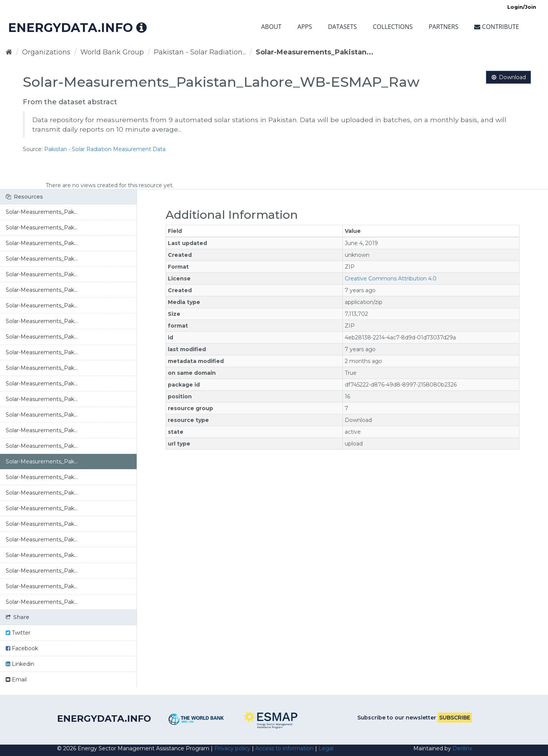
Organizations (46, 52)
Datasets (342, 27)
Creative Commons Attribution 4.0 (391, 279)
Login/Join (522, 7)
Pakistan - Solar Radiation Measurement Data (105, 149)
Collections (393, 27)
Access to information (284, 748)
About (271, 27)
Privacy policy (232, 748)
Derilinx (462, 748)
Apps (305, 27)
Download (508, 77)
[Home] (9, 52)
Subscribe (455, 718)
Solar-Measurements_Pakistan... (315, 52)
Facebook (22, 648)
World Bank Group (112, 52)
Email (16, 680)
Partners (443, 27)
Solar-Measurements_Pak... (42, 212)
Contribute (497, 27)
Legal (326, 748)
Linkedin (20, 664)
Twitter (18, 633)
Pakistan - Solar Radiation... (200, 52)
